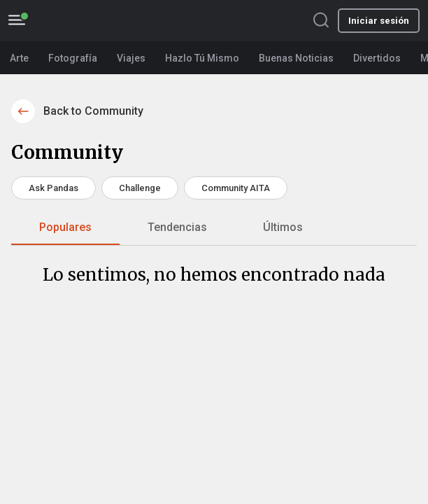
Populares (65, 227)
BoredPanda (89, 21)
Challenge (140, 188)
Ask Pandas (53, 188)
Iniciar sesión (379, 21)
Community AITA (236, 188)
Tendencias (177, 227)
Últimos (283, 227)
